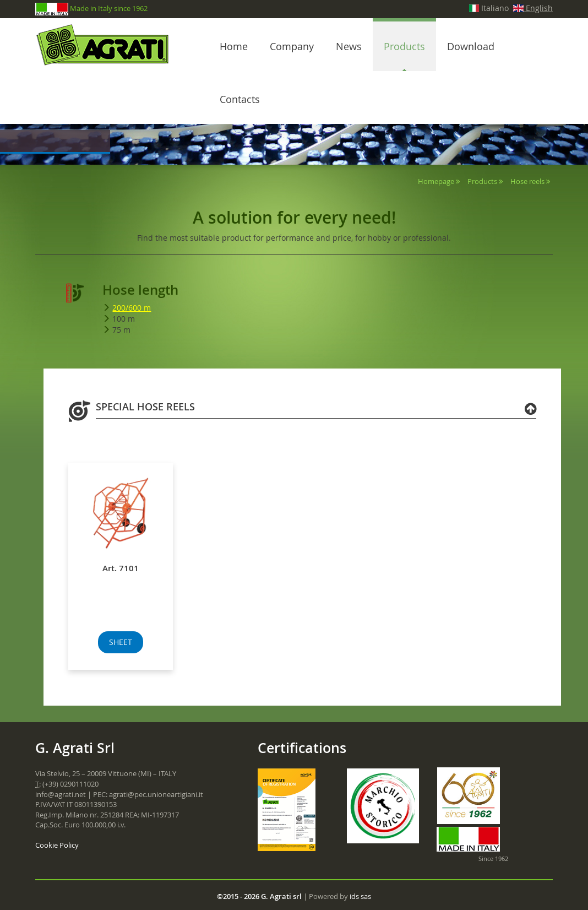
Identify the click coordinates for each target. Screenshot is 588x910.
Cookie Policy (57, 845)
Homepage (436, 181)
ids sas (360, 896)
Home (234, 46)
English (533, 8)
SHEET (121, 642)
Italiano (489, 8)
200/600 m (132, 308)
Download (471, 46)
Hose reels (527, 181)
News (349, 46)
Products (404, 46)
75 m (121, 330)
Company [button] (292, 46)
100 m (124, 319)
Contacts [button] (240, 99)
